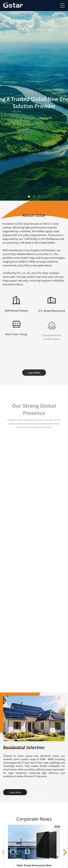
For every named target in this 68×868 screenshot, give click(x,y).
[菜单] (62, 6)
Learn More (34, 373)
